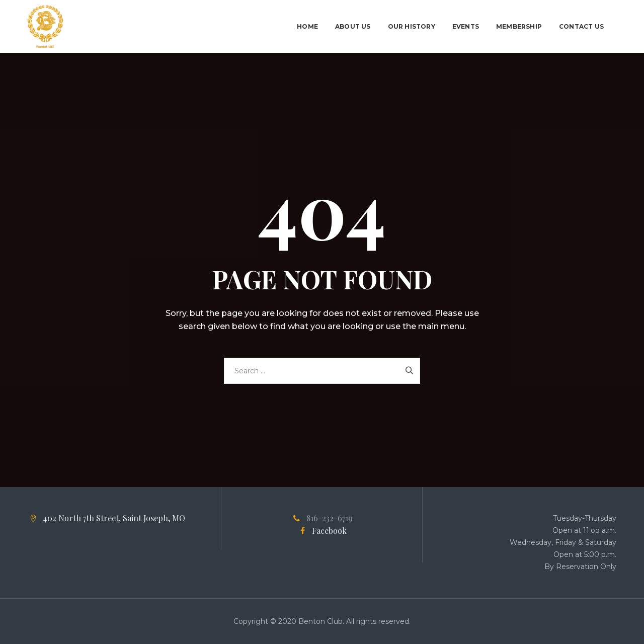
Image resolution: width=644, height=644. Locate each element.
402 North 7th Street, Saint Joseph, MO (114, 518)
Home (307, 26)
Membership (519, 26)
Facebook (329, 531)
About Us (353, 26)
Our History (412, 26)
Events (466, 26)
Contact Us (581, 26)
